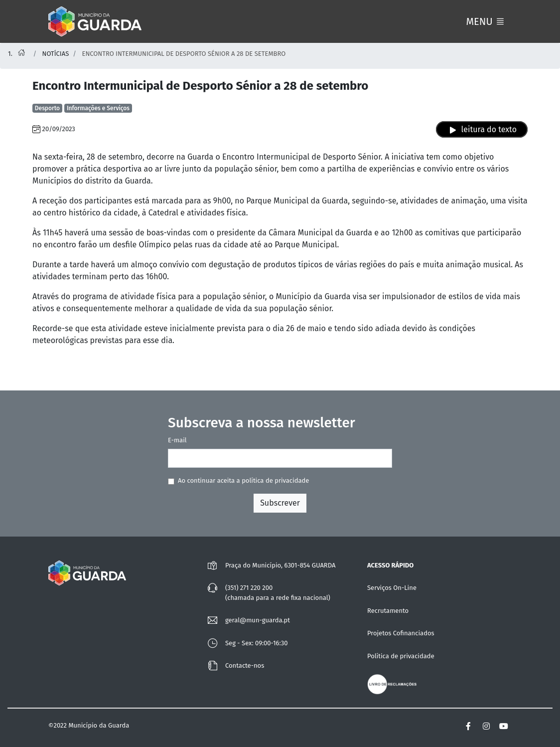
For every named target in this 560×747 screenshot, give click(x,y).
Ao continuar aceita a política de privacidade (243, 480)
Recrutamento (388, 611)
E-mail (177, 440)
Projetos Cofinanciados (401, 633)
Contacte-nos (245, 665)
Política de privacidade (401, 656)
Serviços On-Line (392, 588)
